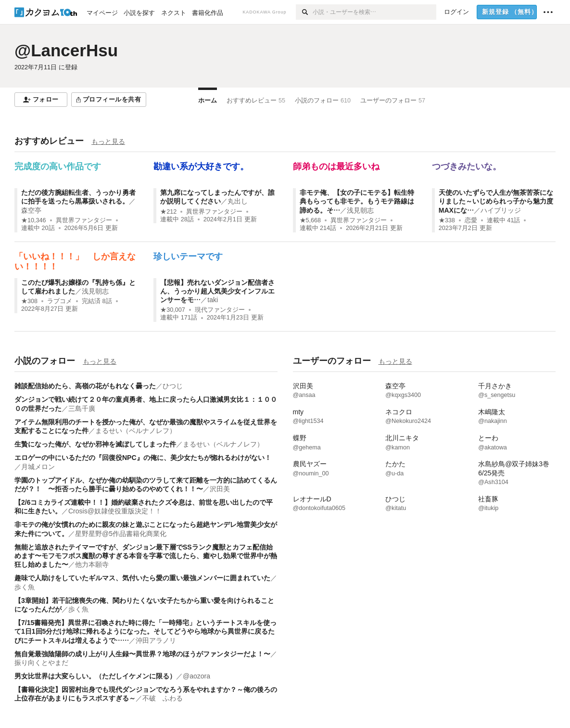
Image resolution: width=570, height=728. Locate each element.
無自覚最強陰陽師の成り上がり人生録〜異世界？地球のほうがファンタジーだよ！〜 (142, 654)
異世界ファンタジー (84, 220)
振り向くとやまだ (41, 663)
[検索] (304, 12)
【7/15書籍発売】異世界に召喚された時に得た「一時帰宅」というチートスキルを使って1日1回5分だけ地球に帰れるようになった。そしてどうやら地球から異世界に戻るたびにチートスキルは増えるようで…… (146, 631)
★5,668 (310, 220)
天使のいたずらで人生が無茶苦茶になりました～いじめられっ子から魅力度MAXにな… (496, 201)
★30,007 (173, 310)
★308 (29, 301)
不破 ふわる (163, 698)
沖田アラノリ (156, 640)
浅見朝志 (360, 210)
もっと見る (108, 141)
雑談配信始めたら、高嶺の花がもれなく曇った (85, 386)
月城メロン (38, 467)
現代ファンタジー (220, 310)
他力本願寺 (92, 564)
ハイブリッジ (501, 210)
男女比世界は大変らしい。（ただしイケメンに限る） (95, 676)
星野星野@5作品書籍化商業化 (121, 534)
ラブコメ (60, 301)
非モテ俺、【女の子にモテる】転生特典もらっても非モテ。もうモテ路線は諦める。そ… (357, 201)
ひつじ (173, 386)
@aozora (196, 676)
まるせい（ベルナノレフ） (136, 431)
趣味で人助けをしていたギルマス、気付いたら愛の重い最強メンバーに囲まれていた (142, 578)
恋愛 (471, 220)
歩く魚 (25, 587)
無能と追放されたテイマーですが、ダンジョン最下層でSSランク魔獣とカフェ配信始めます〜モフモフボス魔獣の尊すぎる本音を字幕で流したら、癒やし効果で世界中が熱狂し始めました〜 (146, 556)
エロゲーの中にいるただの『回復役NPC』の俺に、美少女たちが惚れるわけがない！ (143, 458)
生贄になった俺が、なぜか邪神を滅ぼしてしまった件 (95, 444)
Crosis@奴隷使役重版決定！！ (115, 511)
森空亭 (31, 210)
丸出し (238, 201)
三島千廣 (82, 409)
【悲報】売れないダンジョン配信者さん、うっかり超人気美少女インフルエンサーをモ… (217, 291)
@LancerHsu (66, 50)
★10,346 (34, 220)
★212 (168, 212)
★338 (447, 220)
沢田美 (220, 489)
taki (213, 300)
